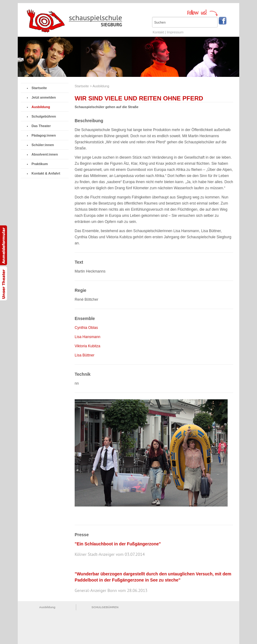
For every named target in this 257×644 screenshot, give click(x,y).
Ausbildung (40, 107)
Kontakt (158, 32)
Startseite (38, 88)
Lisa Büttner (85, 355)
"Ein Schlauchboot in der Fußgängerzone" (118, 544)
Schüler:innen (42, 145)
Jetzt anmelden (43, 97)
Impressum (175, 32)
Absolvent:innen (44, 154)
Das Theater (40, 126)
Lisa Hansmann (88, 337)
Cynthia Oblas (86, 328)
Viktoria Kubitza (88, 346)
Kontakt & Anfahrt (45, 173)
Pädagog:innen (43, 135)
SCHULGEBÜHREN (105, 607)
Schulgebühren (43, 116)
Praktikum (39, 164)
